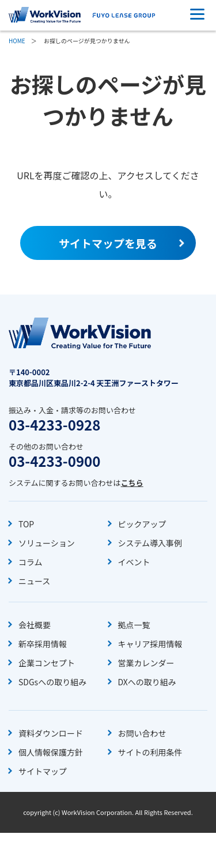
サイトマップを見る (108, 243)
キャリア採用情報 (150, 644)
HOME (17, 41)
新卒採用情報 (43, 644)
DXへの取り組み (147, 682)
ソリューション (47, 543)
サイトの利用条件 (150, 752)
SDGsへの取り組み (52, 682)
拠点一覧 (134, 625)
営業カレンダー (146, 663)
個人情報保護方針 (51, 752)
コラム (31, 562)
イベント (134, 562)
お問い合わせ (142, 733)
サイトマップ (43, 771)
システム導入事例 (150, 543)
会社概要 (35, 625)
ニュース (34, 581)
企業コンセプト (47, 663)
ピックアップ (142, 524)
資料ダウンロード (51, 733)
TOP (26, 524)
